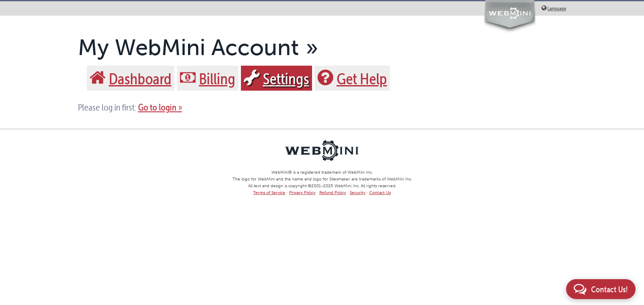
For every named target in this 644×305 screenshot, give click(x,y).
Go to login (157, 107)
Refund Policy (333, 193)
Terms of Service (269, 193)
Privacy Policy (302, 193)
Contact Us (380, 193)
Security (358, 193)
